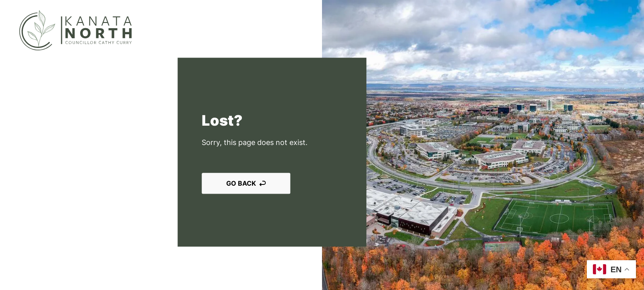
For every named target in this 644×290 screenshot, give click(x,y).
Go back (246, 184)
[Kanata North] (75, 30)
